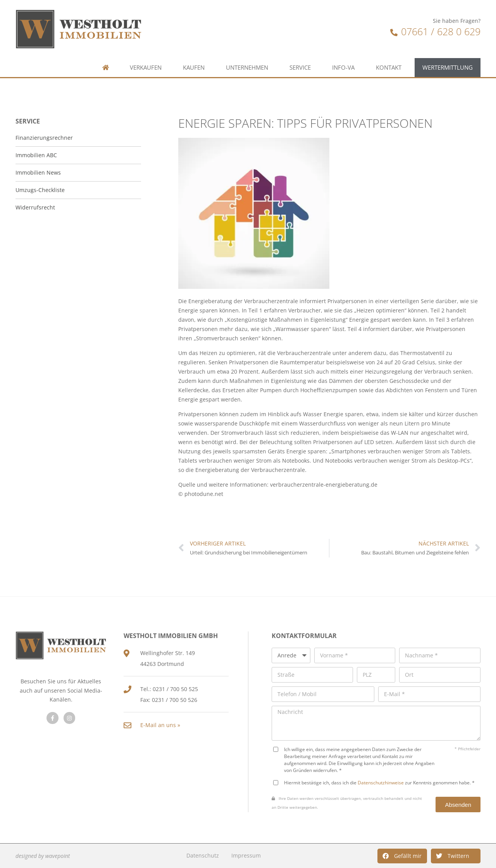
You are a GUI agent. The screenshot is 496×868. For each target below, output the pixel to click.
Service (300, 51)
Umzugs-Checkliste (40, 190)
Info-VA (343, 51)
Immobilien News (38, 172)
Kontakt (389, 51)
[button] (402, 856)
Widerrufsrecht (35, 207)
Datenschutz (203, 855)
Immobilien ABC (36, 155)
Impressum (246, 855)
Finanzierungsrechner (44, 138)
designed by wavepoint (43, 856)
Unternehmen (247, 51)
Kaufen (194, 51)
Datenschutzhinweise (381, 782)
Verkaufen (146, 51)
